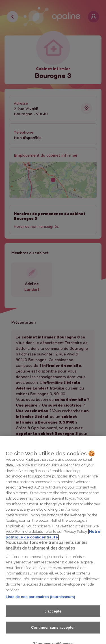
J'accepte (53, 616)
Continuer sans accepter (53, 632)
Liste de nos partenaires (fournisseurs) (40, 601)
